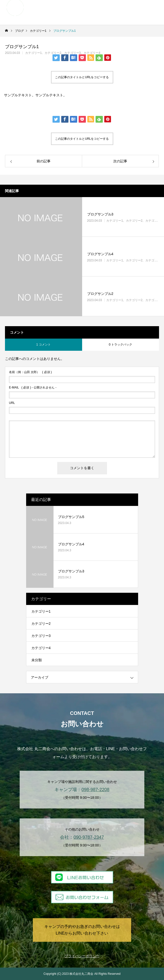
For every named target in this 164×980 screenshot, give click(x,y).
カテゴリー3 (73, 53)
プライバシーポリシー (82, 956)
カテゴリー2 (53, 53)
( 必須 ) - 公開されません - (33, 387)
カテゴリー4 (92, 53)
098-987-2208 (95, 790)
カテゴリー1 (33, 53)
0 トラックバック (120, 345)
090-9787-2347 (89, 837)
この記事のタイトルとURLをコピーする (82, 77)
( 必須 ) (30, 372)
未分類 (37, 660)
